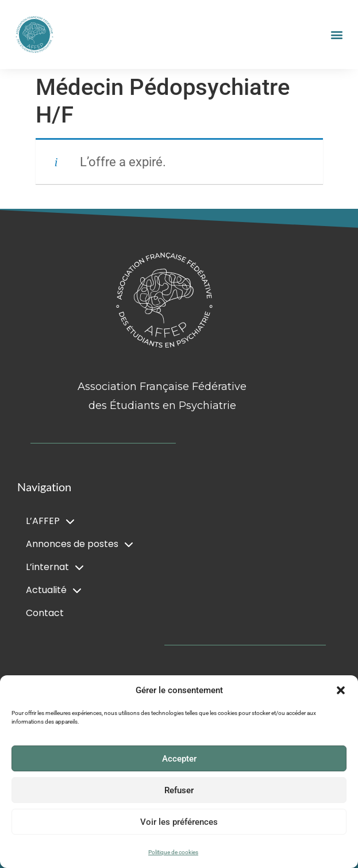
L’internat (55, 567)
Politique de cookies (173, 852)
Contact (45, 613)
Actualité (54, 590)
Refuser (179, 790)
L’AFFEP (50, 521)
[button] (341, 690)
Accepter (179, 759)
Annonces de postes (80, 544)
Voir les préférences (179, 822)
